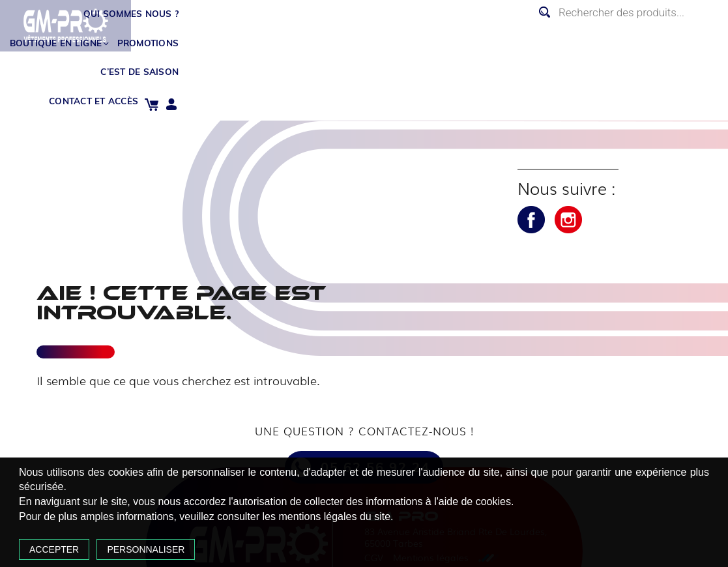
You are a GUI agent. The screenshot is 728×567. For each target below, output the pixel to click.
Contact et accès (625, 34)
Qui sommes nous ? (204, 34)
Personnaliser (200, 529)
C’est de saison (518, 34)
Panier (691, 39)
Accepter (108, 529)
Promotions (429, 34)
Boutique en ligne (326, 34)
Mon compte (711, 39)
